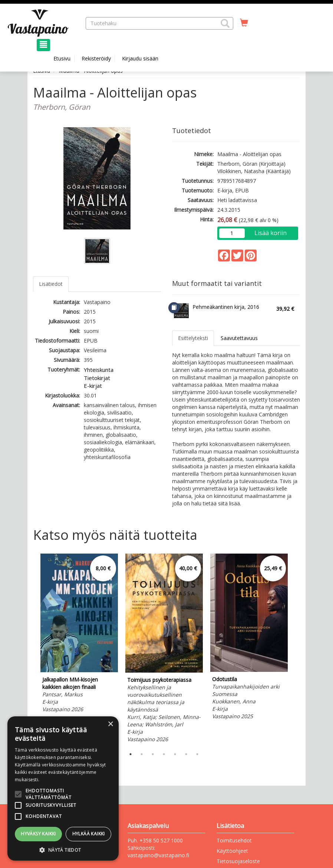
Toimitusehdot (234, 840)
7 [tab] (197, 754)
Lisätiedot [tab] (51, 284)
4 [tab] (164, 754)
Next (296, 649)
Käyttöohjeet (232, 851)
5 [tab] (175, 754)
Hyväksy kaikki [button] (38, 834)
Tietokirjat (97, 378)
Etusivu (62, 58)
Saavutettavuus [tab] (239, 338)
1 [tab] (131, 754)
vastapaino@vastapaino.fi (158, 855)
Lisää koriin (271, 233)
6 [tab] (186, 754)
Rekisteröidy (96, 58)
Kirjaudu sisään (140, 58)
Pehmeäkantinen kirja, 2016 (226, 307)
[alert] (63, 788)
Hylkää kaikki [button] (89, 834)
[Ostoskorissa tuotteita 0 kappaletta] (244, 23)
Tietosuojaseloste (238, 861)
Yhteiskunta (99, 370)
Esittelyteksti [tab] (193, 338)
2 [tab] (142, 754)
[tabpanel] (79, 634)
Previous (31, 649)
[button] (225, 23)
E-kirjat (93, 386)
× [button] (110, 724)
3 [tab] (153, 754)
